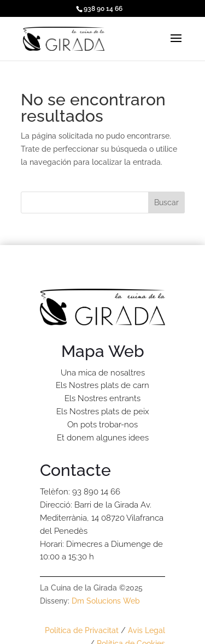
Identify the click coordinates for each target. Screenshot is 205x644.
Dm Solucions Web (106, 601)
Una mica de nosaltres (103, 373)
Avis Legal (147, 630)
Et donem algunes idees (103, 438)
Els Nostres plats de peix (102, 412)
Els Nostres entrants (102, 398)
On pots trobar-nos (102, 425)
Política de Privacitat (82, 630)
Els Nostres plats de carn (102, 385)
